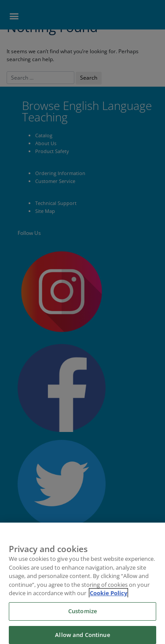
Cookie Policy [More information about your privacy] (108, 597)
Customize (82, 615)
